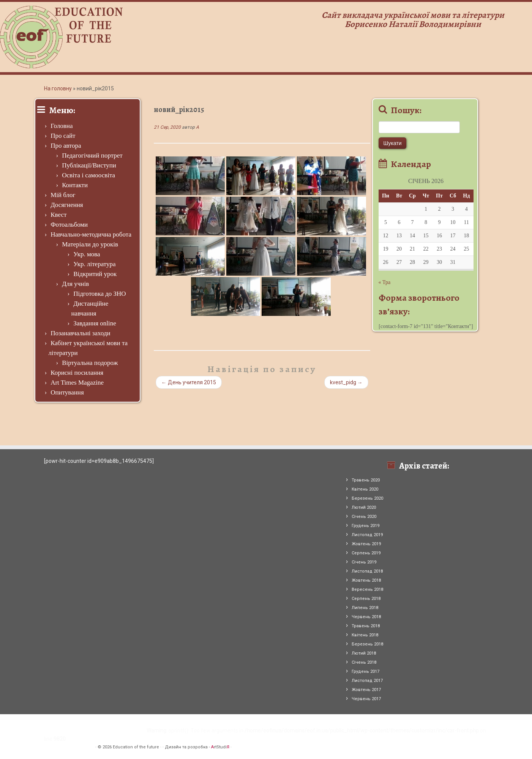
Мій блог (63, 195)
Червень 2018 (366, 617)
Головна (62, 126)
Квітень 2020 (365, 489)
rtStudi (220, 747)
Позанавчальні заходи (80, 333)
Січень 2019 (364, 562)
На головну (58, 88)
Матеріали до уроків (90, 244)
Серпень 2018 (366, 599)
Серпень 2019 (366, 553)
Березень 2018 (367, 644)
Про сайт (63, 136)
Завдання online (95, 323)
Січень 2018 (364, 662)
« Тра (385, 282)
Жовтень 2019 (366, 544)
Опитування (67, 392)
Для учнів (75, 284)
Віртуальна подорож (90, 363)
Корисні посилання (77, 373)
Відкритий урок (95, 274)
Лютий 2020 (364, 507)
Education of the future (136, 747)
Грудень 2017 (365, 671)
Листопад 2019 (367, 535)
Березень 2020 (367, 498)
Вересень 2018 (367, 589)
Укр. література (94, 264)
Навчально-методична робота (91, 234)
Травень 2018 (366, 626)
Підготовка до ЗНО (99, 294)
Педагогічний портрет (92, 155)
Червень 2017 (366, 699)
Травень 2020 (366, 480)
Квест (58, 215)
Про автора (66, 146)
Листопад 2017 (367, 681)
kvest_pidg (346, 382)
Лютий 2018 (364, 653)
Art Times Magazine (77, 383)
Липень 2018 (365, 608)
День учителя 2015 (189, 382)
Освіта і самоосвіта (88, 175)
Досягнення (67, 205)
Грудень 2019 (365, 526)
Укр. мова (87, 254)
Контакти (75, 185)
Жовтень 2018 (366, 580)
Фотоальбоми (69, 225)
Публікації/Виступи (89, 165)
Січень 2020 (364, 517)
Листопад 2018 (367, 571)
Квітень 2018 (365, 635)
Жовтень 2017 (366, 690)
